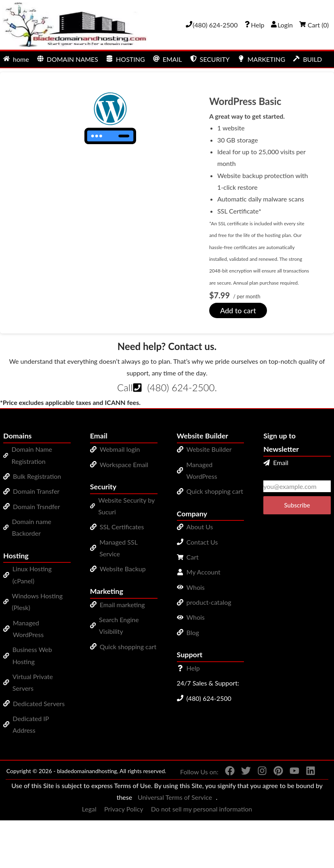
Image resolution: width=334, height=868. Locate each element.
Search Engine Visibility (119, 625)
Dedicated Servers (39, 703)
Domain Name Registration (32, 455)
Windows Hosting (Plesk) (37, 602)
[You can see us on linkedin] (307, 772)
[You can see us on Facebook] (227, 772)
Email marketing (122, 605)
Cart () (314, 25)
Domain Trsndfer (37, 506)
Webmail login (120, 449)
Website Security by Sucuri (126, 506)
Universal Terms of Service (175, 797)
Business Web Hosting (32, 655)
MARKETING (262, 59)
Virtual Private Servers (33, 682)
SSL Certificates (122, 527)
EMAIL (168, 59)
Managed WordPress (28, 629)
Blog (193, 632)
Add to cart (238, 310)
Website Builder (209, 449)
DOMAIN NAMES (68, 59)
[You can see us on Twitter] (243, 772)
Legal (89, 809)
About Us (200, 527)
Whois (196, 587)
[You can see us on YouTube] (291, 772)
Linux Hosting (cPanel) (32, 574)
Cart (193, 557)
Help (193, 668)
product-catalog (209, 602)
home (16, 59)
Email (276, 462)
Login (282, 25)
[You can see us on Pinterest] (275, 772)
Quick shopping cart (128, 647)
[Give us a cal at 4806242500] (212, 25)
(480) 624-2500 (181, 387)
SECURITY (210, 59)
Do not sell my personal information (202, 809)
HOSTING (126, 59)
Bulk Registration (37, 476)
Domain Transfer (36, 491)
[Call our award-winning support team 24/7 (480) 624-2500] (254, 25)
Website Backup (123, 569)
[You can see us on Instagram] (259, 772)
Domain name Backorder (32, 527)
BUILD (308, 59)
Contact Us (202, 542)
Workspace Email (124, 464)
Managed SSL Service (118, 548)
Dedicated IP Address (31, 724)
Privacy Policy (124, 809)
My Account (204, 572)
